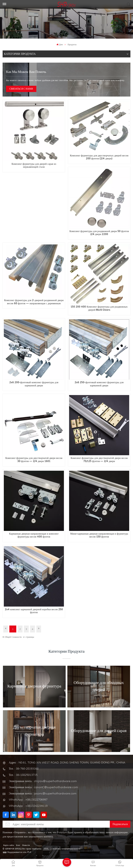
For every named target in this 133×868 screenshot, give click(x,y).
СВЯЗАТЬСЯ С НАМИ (21, 89)
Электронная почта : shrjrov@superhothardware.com (43, 781)
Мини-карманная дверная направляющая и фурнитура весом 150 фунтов (99, 535)
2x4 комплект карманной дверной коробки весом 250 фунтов (34, 611)
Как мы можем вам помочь (26, 72)
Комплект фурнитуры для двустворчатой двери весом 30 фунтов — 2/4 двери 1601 (34, 460)
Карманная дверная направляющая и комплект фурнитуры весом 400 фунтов (34, 535)
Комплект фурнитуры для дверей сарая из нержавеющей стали (34, 166)
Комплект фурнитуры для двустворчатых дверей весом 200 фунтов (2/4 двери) (99, 157)
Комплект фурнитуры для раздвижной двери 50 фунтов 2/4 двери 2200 (99, 233)
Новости (26, 845)
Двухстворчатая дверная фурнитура (34, 731)
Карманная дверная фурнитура (34, 686)
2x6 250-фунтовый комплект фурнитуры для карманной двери (99, 384)
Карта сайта (9, 845)
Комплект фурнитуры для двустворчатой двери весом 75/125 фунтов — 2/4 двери (99, 460)
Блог (18, 845)
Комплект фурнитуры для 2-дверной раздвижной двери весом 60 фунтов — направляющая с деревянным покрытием (34, 302)
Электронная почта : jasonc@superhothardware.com (43, 793)
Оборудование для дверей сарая (99, 731)
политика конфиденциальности (66, 849)
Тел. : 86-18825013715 (23, 775)
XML (46, 849)
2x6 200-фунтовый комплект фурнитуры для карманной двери (34, 384)
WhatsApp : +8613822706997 (28, 800)
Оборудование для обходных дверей (99, 686)
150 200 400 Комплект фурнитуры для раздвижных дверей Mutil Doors (99, 308)
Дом (60, 44)
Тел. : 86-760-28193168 (24, 769)
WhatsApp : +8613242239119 (28, 806)
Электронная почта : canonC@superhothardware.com (43, 787)
